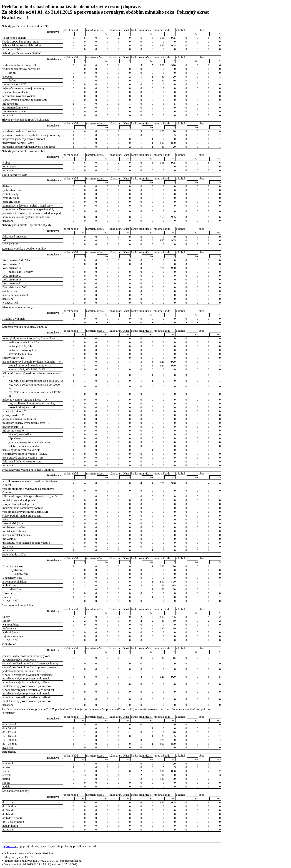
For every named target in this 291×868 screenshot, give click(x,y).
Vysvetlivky (11, 846)
